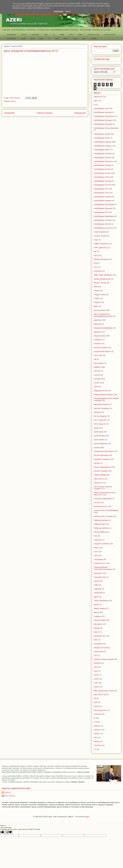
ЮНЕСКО (98, 663)
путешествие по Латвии (103, 516)
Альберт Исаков (100, 236)
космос (96, 375)
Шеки (96, 632)
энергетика (98, 652)
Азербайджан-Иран (101, 150)
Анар (96, 240)
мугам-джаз (98, 432)
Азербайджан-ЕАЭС (102, 138)
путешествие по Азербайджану (106, 510)
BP (95, 698)
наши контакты (110, 34)
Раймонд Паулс (100, 524)
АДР (96, 101)
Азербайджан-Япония (102, 224)
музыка (97, 447)
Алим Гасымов (100, 232)
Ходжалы (97, 616)
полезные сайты (93, 34)
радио (62, 34)
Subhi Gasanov (10, 796)
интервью (98, 340)
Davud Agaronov (100, 710)
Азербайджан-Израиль (103, 146)
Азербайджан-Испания (103, 154)
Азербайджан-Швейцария (104, 216)
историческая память (102, 351)
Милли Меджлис (100, 416)
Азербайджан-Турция (102, 197)
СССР (96, 552)
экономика (98, 644)
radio (57, 38)
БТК (95, 267)
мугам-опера (99, 440)
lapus (84, 38)
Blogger (87, 817)
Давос (96, 306)
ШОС (96, 640)
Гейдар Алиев (99, 295)
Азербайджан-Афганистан (104, 116)
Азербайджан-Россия (102, 185)
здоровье (97, 332)
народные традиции (102, 459)
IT (94, 722)
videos (75, 38)
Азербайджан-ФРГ (101, 212)
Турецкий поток (100, 577)
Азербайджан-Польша (103, 181)
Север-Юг (98, 540)
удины (96, 597)
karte (41, 38)
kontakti (94, 38)
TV (54, 34)
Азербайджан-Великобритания (106, 128)
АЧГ (95, 251)
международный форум (103, 395)
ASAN (96, 679)
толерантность (100, 563)
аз (95, 105)
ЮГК (96, 655)
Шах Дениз (98, 624)
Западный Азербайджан (103, 328)
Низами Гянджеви (101, 471)
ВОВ (96, 287)
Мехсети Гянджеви (101, 408)
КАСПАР (97, 371)
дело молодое (99, 310)
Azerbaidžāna (11, 38)
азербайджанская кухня (103, 228)
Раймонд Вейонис (101, 520)
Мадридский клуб (101, 391)
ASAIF (96, 675)
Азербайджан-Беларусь (103, 120)
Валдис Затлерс (100, 283)
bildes (66, 38)
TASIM (96, 742)
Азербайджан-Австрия (103, 112)
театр (96, 555)
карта (46, 34)
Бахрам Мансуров (101, 259)
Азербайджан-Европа (102, 142)
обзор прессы (99, 479)
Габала (97, 291)
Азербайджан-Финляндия (104, 204)
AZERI (96, 687)
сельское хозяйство (102, 544)
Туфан (96, 585)
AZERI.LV (8, 792)
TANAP (97, 734)
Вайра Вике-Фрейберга (103, 275)
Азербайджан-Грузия (102, 134)
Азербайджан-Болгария (103, 124)
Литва (96, 387)
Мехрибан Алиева (101, 404)
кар (95, 359)
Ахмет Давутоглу (100, 248)
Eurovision (98, 714)
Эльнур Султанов (101, 648)
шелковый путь (100, 636)
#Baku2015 (98, 97)
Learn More (58, 12)
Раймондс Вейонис (101, 528)
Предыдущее (80, 113)
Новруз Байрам (100, 475)
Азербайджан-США (101, 193)
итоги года (98, 355)
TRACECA (98, 745)
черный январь (100, 620)
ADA (96, 667)
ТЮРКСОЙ (98, 593)
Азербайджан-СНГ (101, 189)
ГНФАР (97, 298)
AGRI (96, 671)
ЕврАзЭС (97, 324)
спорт (96, 548)
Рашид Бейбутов (100, 532)
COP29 (97, 706)
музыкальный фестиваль (104, 451)
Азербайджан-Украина (103, 201)
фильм (13, 101)
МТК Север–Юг (100, 424)
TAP (95, 738)
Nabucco (97, 726)
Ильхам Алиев (100, 336)
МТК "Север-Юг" (100, 420)
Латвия (24, 34)
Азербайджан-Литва (102, 177)
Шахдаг (97, 628)
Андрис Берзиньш (101, 244)
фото (71, 34)
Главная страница (44, 113)
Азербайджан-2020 (101, 108)
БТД (95, 263)
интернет (97, 344)
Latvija (23, 38)
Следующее (9, 113)
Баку (96, 255)
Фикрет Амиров (100, 608)
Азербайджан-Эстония (103, 220)
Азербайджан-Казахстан (103, 161)
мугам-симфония (101, 444)
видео (80, 34)
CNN (96, 702)
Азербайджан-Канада (102, 165)
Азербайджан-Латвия (102, 173)
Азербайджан (11, 34)
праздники (35, 34)
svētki (33, 38)
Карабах (97, 367)
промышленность (101, 506)
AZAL (96, 683)
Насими (97, 463)
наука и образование (102, 467)
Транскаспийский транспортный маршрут (103, 568)
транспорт (98, 573)
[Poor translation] (9, 832)
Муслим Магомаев (101, 455)
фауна (96, 604)
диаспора (98, 320)
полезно (97, 503)
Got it (68, 12)
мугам (96, 428)
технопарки (98, 559)
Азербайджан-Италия (102, 157)
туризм (96, 581)
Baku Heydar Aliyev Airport (104, 691)
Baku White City (100, 694)
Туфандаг (98, 589)
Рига (96, 536)
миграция (98, 412)
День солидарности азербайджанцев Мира (103, 315)
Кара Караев (99, 363)
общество (98, 483)
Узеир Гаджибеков (101, 601)
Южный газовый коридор (104, 659)
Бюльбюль (98, 271)
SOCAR (97, 730)
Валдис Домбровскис (102, 279)
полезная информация (103, 499)
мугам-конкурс (99, 436)
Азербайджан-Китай (102, 169)
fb (94, 718)
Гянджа (97, 302)
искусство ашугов (101, 347)
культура (97, 379)
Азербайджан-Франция (103, 208)
